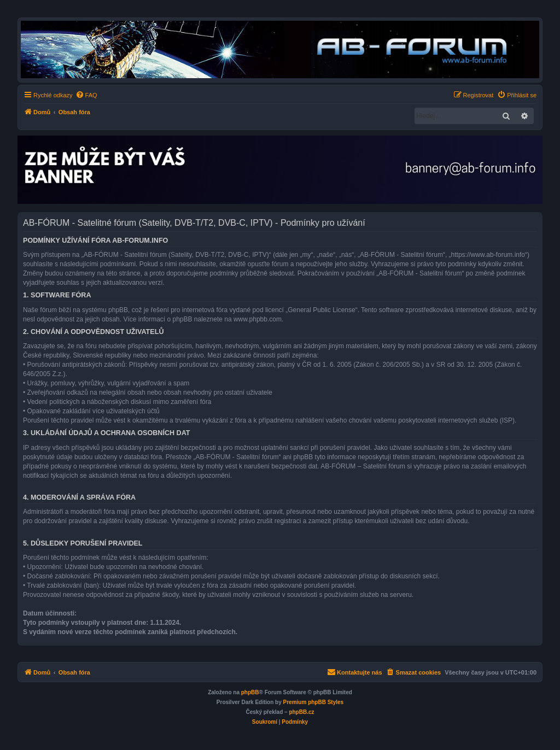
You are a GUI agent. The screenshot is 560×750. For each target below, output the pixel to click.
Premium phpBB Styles (314, 702)
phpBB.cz (301, 712)
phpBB (250, 692)
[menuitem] (86, 95)
